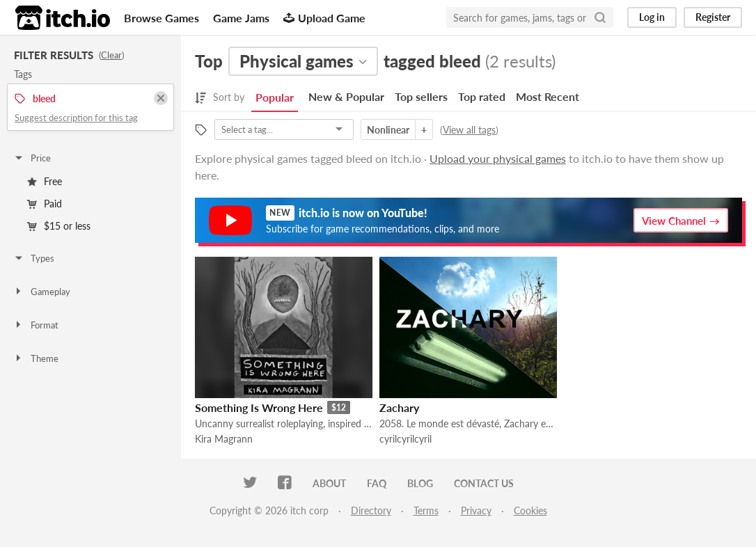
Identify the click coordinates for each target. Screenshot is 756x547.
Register (713, 17)
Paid (45, 204)
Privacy (476, 510)
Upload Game (324, 18)
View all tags (469, 130)
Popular (275, 97)
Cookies (530, 510)
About (329, 483)
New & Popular (346, 96)
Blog (420, 483)
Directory (371, 510)
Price (32, 158)
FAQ (377, 483)
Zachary (399, 407)
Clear (111, 55)
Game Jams (241, 18)
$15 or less (59, 226)
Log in (652, 17)
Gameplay (42, 292)
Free (45, 181)
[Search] (600, 17)
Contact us (484, 483)
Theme (36, 358)
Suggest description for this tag (76, 118)
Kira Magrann (224, 439)
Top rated (482, 96)
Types (34, 258)
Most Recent (548, 96)
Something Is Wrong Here (259, 407)
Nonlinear (388, 130)
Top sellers (421, 96)
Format (36, 325)
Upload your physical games (498, 158)
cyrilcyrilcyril (405, 439)
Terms (426, 510)
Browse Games (162, 18)
